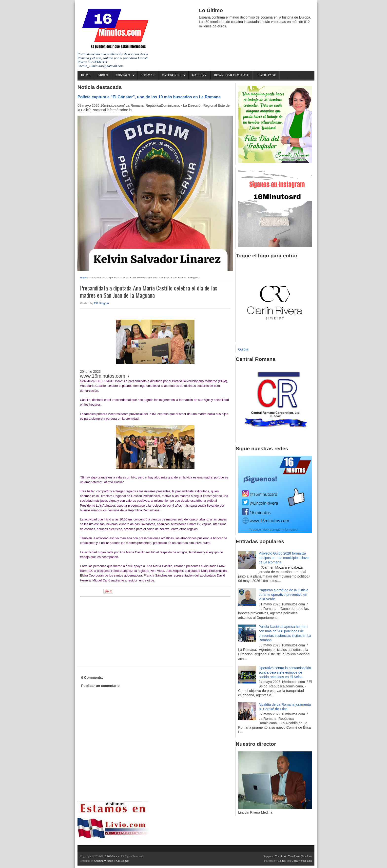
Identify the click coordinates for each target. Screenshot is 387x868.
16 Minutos (113, 856)
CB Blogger (102, 303)
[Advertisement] (118, 631)
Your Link (281, 856)
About (103, 75)
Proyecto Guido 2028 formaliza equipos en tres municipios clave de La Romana (284, 558)
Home (86, 75)
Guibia (243, 349)
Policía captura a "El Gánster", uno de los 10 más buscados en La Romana (149, 97)
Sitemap (148, 75)
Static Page (266, 75)
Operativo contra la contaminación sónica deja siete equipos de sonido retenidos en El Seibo (285, 672)
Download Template (232, 75)
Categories (172, 75)
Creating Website (103, 861)
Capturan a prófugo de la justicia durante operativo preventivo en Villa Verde (284, 595)
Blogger (282, 861)
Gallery (199, 75)
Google (295, 861)
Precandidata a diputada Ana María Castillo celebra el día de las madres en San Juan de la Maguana (149, 291)
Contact (123, 75)
